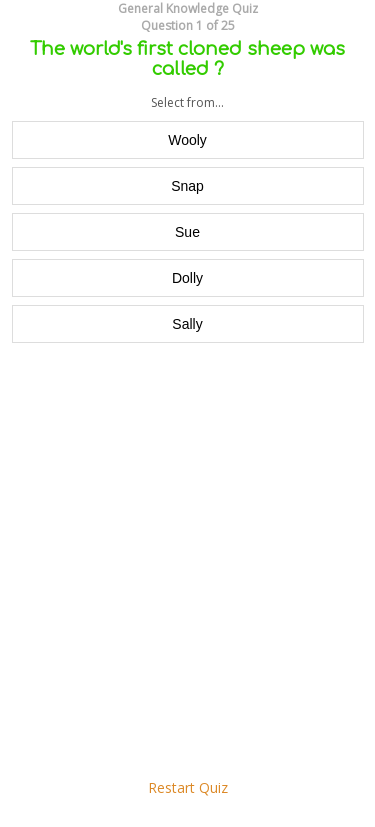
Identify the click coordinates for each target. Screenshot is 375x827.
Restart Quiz (188, 787)
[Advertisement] (187, 560)
